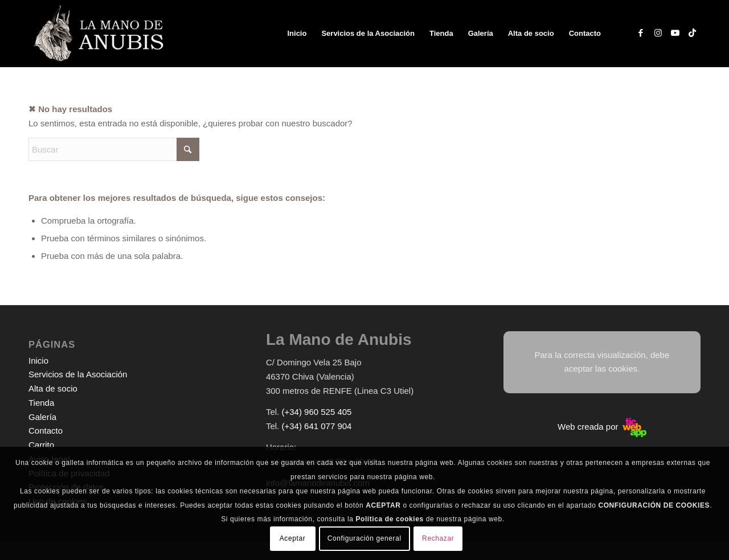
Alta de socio (53, 388)
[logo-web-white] (101, 34)
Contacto (46, 431)
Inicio (38, 361)
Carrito (41, 445)
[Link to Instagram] (658, 33)
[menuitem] (297, 34)
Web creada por (602, 427)
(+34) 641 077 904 (316, 426)
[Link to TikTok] (692, 33)
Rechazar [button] (438, 538)
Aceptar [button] (293, 538)
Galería (42, 417)
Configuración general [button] (364, 538)
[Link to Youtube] (675, 33)
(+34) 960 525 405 (316, 412)
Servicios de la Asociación (78, 374)
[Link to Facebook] (641, 33)
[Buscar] (114, 149)
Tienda (41, 403)
